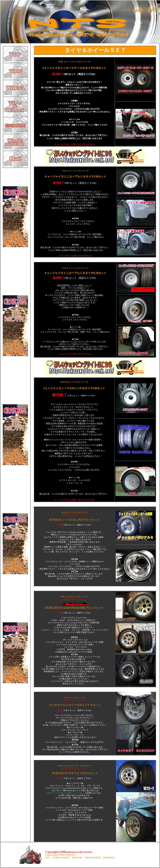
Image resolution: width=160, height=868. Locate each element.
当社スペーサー (54, 793)
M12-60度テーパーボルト (74, 793)
